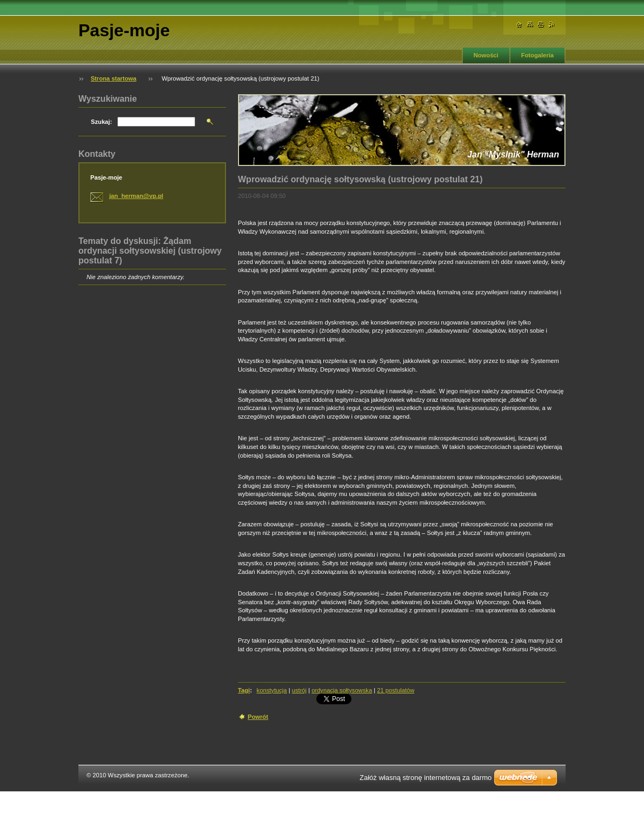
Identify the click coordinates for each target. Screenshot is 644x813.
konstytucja (272, 690)
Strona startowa (114, 78)
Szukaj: (101, 122)
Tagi (244, 690)
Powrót (258, 717)
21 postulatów (396, 690)
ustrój (299, 690)
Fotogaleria (537, 55)
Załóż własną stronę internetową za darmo (426, 778)
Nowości (486, 55)
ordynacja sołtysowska (342, 690)
